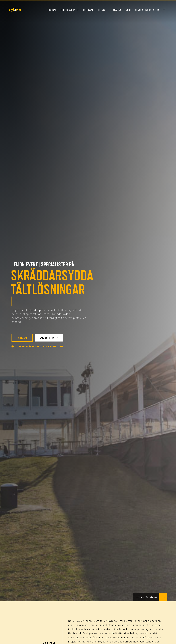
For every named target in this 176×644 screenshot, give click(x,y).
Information (116, 10)
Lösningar (51, 10)
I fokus (102, 10)
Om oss (129, 10)
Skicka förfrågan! (146, 597)
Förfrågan (88, 10)
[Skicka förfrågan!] (163, 597)
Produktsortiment (70, 10)
